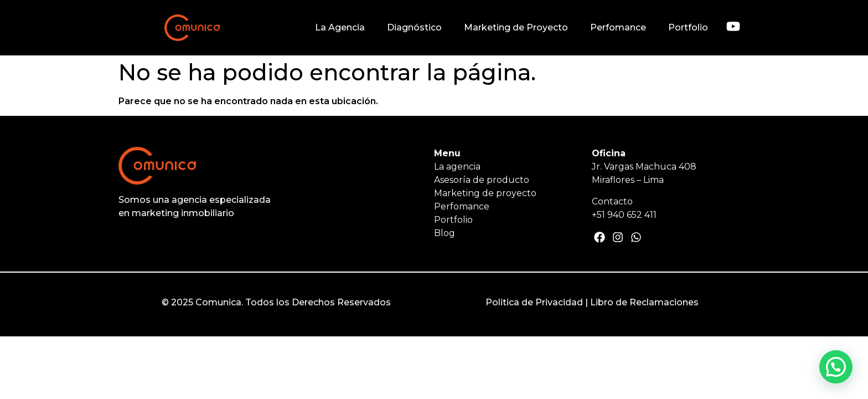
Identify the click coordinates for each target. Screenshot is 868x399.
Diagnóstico (414, 27)
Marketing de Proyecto (516, 27)
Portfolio (688, 27)
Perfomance (618, 27)
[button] (836, 367)
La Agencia (340, 27)
